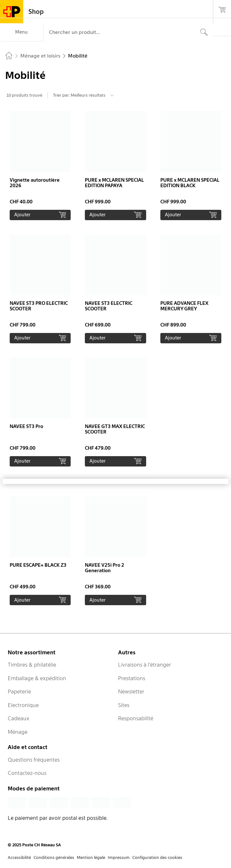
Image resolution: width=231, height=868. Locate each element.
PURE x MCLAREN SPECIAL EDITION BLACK (190, 183)
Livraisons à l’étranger (145, 665)
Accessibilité (19, 857)
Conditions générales (54, 857)
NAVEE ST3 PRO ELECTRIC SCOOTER (39, 306)
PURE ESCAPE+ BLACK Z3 (38, 565)
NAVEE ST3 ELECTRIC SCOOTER (109, 306)
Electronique (23, 705)
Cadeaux (19, 718)
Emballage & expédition (37, 678)
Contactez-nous (27, 773)
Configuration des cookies (157, 857)
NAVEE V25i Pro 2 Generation (105, 568)
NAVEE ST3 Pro (26, 426)
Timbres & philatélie (32, 665)
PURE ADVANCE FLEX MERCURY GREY (184, 306)
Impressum (119, 857)
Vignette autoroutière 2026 (35, 183)
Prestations (132, 678)
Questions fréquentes (34, 760)
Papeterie (19, 691)
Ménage (18, 732)
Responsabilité (136, 718)
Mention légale (91, 857)
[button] (40, 165)
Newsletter (131, 691)
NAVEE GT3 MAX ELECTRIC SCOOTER (115, 429)
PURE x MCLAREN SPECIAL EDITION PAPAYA (114, 183)
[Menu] (22, 32)
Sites (124, 705)
